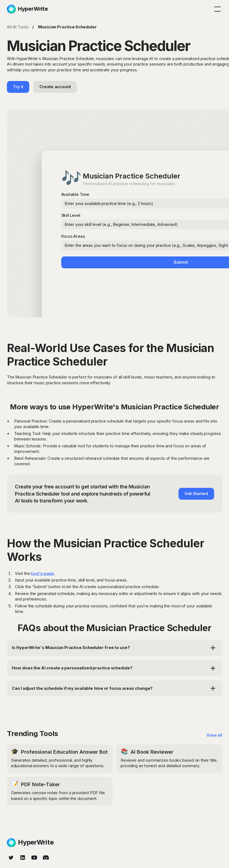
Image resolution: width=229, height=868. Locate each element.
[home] (27, 9)
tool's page (42, 574)
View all (214, 735)
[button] (216, 9)
